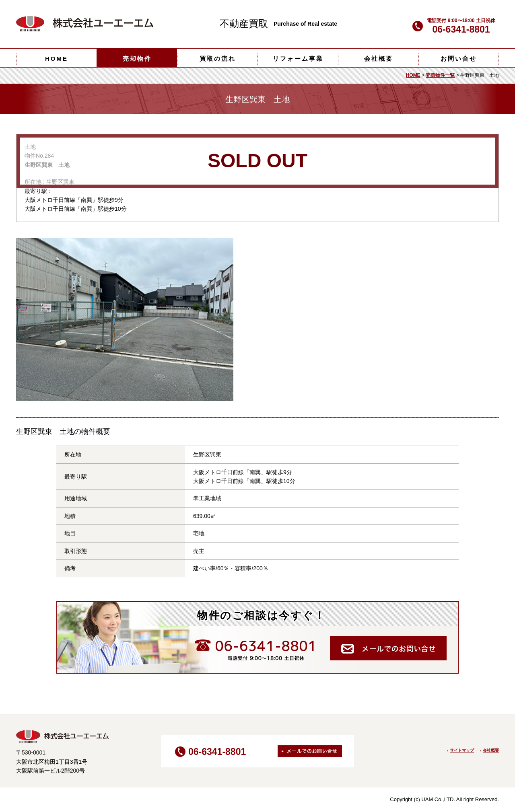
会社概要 (379, 59)
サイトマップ (462, 750)
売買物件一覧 (440, 75)
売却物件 (137, 59)
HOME (57, 59)
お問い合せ (459, 59)
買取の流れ (218, 59)
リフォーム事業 (298, 59)
